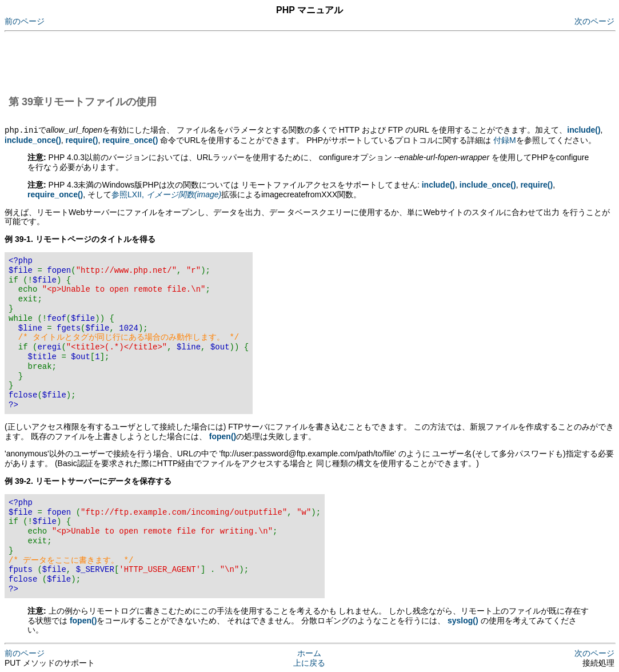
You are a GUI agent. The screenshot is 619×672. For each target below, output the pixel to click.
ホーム (309, 653)
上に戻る (309, 662)
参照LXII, (166, 194)
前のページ (25, 21)
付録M (505, 140)
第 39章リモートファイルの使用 (83, 102)
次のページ (594, 21)
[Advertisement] (213, 62)
